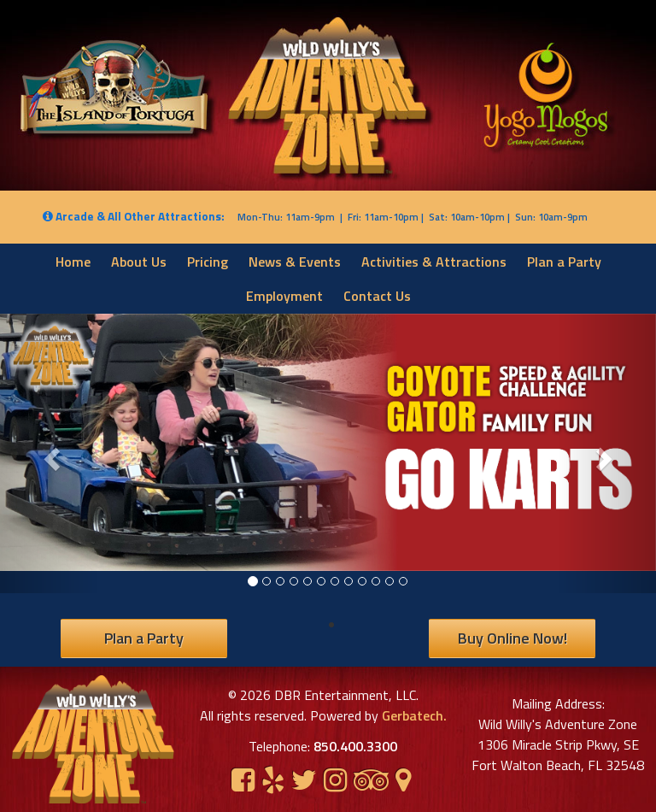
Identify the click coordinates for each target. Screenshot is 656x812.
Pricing (208, 262)
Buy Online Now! (512, 638)
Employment (284, 296)
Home (73, 262)
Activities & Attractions (434, 262)
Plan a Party (564, 262)
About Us (139, 262)
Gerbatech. (413, 715)
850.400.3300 (355, 746)
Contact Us (377, 296)
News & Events (295, 262)
